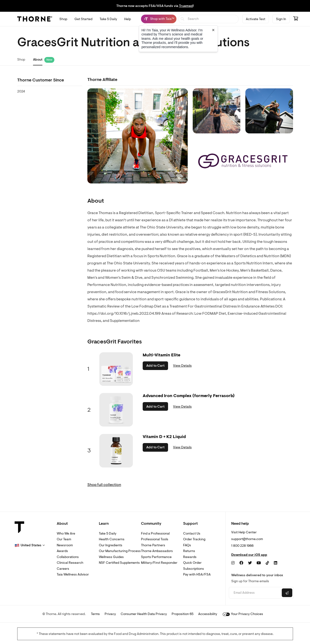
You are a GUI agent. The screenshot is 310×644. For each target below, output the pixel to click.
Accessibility (208, 614)
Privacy (110, 614)
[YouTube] (259, 563)
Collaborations (68, 557)
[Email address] (255, 593)
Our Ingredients (111, 545)
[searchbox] (209, 19)
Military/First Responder (159, 563)
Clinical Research (70, 563)
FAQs (187, 545)
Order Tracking (194, 539)
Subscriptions (194, 569)
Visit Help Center (244, 532)
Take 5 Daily (108, 533)
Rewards (190, 557)
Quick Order (192, 563)
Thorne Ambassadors (157, 551)
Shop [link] (21, 60)
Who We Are (66, 533)
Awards (62, 551)
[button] (30, 545)
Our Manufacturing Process (120, 551)
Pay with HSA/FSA (197, 574)
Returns (189, 551)
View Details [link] (182, 366)
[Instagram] (233, 563)
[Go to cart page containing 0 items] (296, 19)
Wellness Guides (111, 557)
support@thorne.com (247, 539)
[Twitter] (250, 563)
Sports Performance (156, 557)
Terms (95, 614)
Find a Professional (155, 533)
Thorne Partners (153, 545)
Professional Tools (155, 539)
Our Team (64, 539)
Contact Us (192, 533)
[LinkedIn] (276, 563)
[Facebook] (241, 563)
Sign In (281, 19)
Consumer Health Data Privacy (144, 614)
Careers (63, 569)
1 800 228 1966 (242, 546)
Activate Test (256, 19)
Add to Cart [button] (155, 366)
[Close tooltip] (213, 30)
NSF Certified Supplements (119, 563)
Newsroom (65, 545)
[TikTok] (267, 563)
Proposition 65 (183, 614)
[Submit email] (287, 593)
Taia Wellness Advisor (73, 574)
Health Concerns (112, 539)
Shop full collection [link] (104, 485)
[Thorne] (35, 19)
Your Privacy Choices (243, 614)
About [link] (38, 60)
